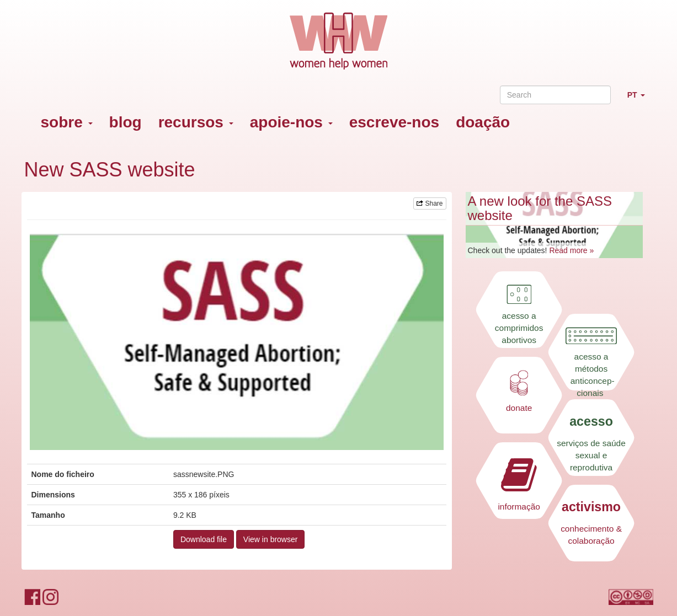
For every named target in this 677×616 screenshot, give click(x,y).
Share (430, 203)
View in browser (271, 539)
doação (483, 122)
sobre (67, 122)
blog (126, 122)
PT (640, 100)
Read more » (571, 250)
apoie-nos (291, 122)
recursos (196, 122)
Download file (204, 539)
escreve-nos (394, 122)
